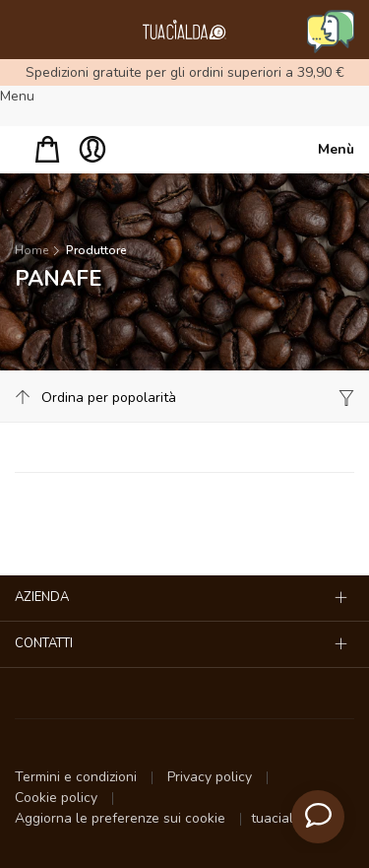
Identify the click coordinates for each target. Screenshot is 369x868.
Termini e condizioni (78, 777)
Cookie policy (58, 798)
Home (31, 250)
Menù (336, 149)
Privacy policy (212, 777)
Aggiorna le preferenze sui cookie (122, 818)
